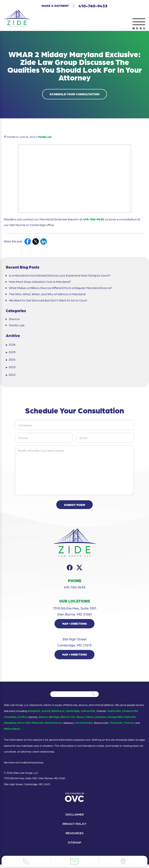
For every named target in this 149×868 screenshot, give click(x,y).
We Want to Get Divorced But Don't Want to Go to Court (48, 301)
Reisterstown (53, 726)
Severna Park (84, 726)
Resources (75, 836)
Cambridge (73, 714)
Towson (129, 726)
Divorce (14, 320)
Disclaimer (74, 817)
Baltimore (58, 714)
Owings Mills (115, 720)
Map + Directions (75, 627)
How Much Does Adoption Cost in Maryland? (40, 282)
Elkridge (54, 720)
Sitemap (75, 846)
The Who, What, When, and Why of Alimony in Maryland (47, 295)
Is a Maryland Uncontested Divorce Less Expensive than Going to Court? (60, 276)
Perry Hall (24, 726)
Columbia (10, 720)
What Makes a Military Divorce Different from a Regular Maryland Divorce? (61, 289)
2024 (11, 360)
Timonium (116, 726)
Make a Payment (55, 6)
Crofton (22, 720)
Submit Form (75, 508)
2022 (11, 375)
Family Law (45, 138)
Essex (81, 720)
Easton (43, 720)
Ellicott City (68, 720)
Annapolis (34, 714)
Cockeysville (130, 714)
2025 (11, 353)
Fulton (90, 720)
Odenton (100, 720)
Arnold (46, 714)
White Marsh (12, 732)
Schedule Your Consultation (74, 95)
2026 (11, 345)
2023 (11, 368)
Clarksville (114, 714)
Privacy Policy (74, 827)
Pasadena (10, 726)
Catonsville (88, 714)
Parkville (130, 720)
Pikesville (38, 726)
